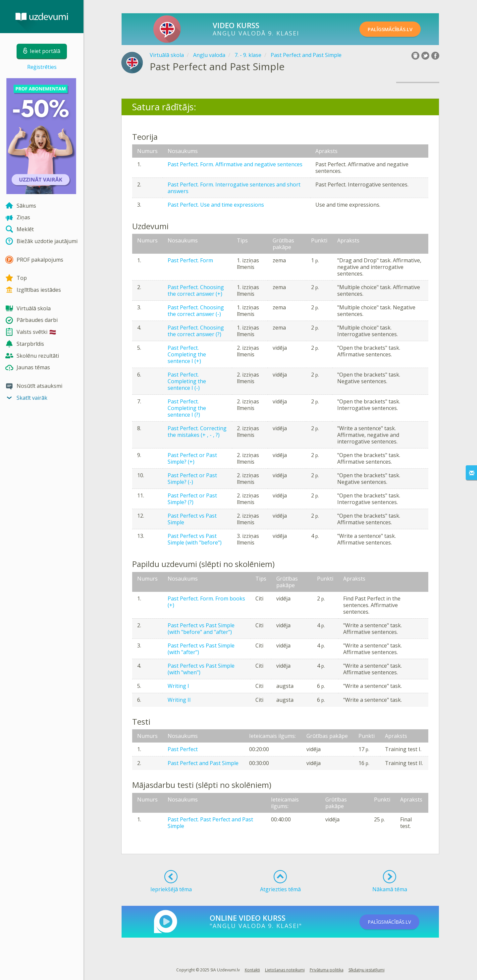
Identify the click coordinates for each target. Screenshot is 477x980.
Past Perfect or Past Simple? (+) (192, 458)
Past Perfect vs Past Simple (192, 519)
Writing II (179, 700)
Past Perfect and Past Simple (203, 763)
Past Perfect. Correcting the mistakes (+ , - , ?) (197, 432)
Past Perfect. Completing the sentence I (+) (187, 354)
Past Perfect (183, 749)
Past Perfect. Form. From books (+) (206, 602)
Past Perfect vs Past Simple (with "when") (201, 669)
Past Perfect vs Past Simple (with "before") (195, 539)
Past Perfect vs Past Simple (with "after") (201, 649)
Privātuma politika (327, 970)
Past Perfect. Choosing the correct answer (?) (196, 331)
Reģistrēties (42, 67)
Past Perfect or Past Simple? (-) (192, 479)
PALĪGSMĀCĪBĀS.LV (397, 29)
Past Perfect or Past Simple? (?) (192, 499)
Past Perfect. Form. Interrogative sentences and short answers (234, 188)
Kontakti (252, 970)
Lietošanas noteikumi (285, 970)
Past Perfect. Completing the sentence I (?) (187, 408)
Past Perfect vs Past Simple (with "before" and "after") (201, 629)
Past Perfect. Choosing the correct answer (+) (196, 290)
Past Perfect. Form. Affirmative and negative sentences (235, 164)
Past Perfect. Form (190, 260)
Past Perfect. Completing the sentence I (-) (187, 381)
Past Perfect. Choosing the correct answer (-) (196, 311)
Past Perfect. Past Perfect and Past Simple (210, 823)
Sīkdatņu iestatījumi (367, 970)
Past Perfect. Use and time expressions (216, 205)
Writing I (178, 686)
